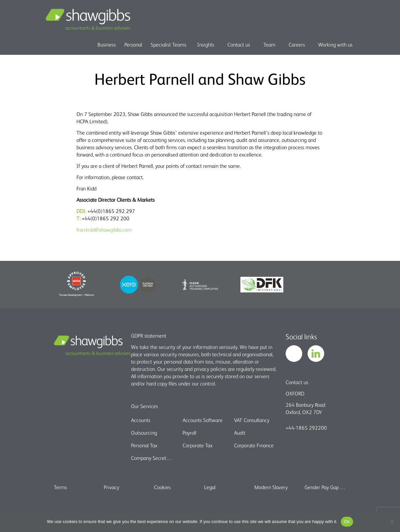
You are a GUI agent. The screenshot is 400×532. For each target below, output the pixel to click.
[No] (392, 522)
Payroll (189, 433)
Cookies (162, 487)
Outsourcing (144, 433)
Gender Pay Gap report (326, 487)
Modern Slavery (271, 487)
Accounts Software (202, 420)
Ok (347, 522)
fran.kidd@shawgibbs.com (104, 230)
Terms (60, 487)
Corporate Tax (198, 445)
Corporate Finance (254, 445)
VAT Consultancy (252, 420)
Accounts (141, 420)
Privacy (111, 487)
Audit (240, 433)
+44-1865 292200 (306, 428)
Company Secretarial (153, 458)
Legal (210, 487)
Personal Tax (144, 445)
